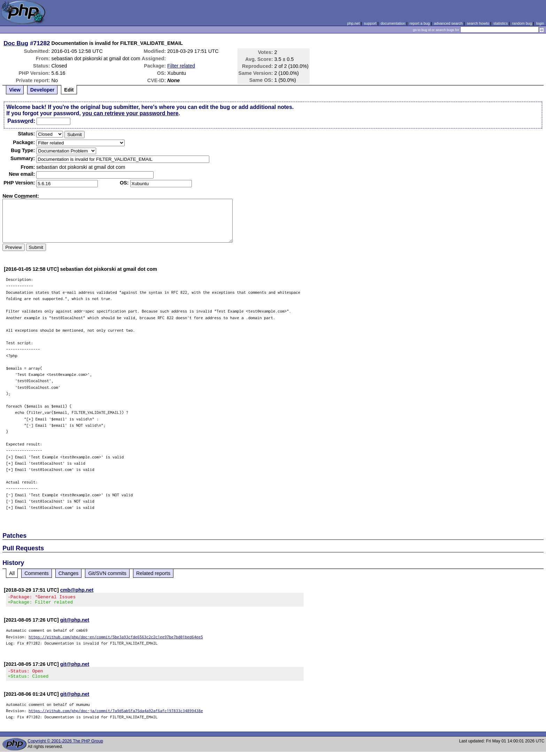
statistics (501, 23)
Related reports (153, 573)
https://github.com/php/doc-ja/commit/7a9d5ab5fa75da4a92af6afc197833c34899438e (116, 715)
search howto (478, 23)
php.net (353, 23)
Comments (37, 573)
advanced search (448, 23)
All (12, 573)
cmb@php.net (77, 590)
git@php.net (75, 622)
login (540, 23)
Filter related (181, 66)
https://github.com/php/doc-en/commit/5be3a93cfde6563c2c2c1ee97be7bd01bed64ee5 (116, 639)
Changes (69, 573)
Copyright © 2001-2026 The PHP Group (65, 745)
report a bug (420, 23)
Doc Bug (16, 43)
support (370, 23)
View (15, 90)
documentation (393, 23)
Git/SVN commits (107, 573)
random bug (522, 23)
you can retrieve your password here (130, 113)
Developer (42, 90)
